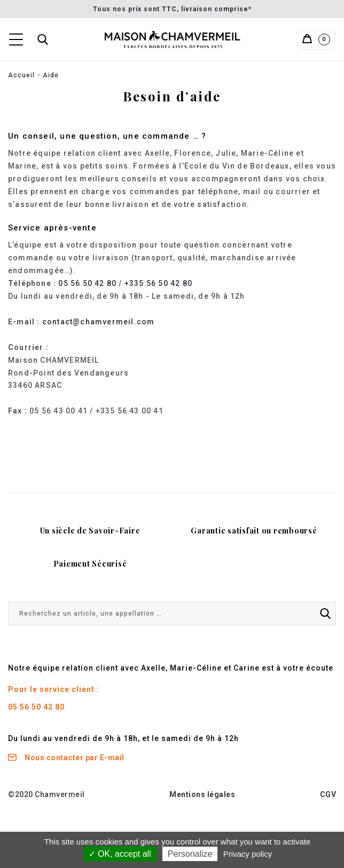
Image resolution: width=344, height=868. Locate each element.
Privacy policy (248, 854)
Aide (51, 75)
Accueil (21, 75)
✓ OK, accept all (120, 854)
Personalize (190, 854)
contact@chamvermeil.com (99, 322)
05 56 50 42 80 (87, 283)
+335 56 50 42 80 (158, 283)
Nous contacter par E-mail (66, 758)
